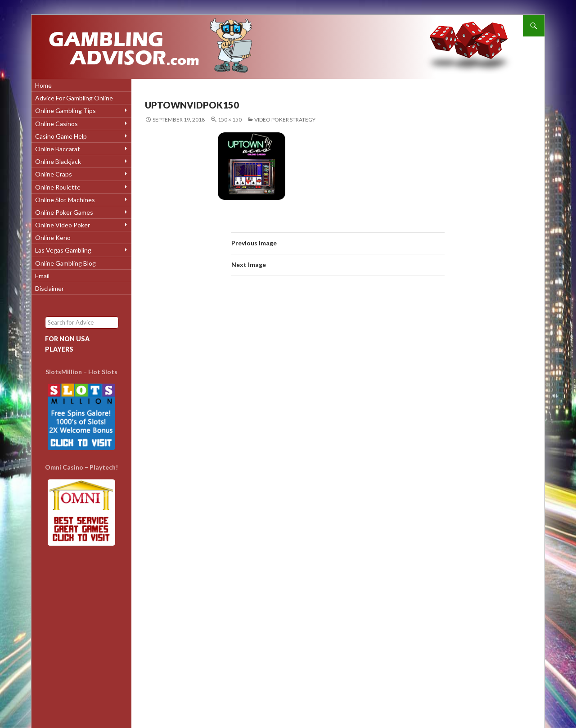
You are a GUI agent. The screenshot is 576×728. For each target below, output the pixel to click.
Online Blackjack (58, 161)
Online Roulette (58, 187)
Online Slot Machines (65, 200)
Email (42, 276)
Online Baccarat (58, 149)
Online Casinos (56, 124)
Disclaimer (49, 288)
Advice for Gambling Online (74, 98)
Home (43, 85)
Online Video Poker (63, 225)
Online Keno (53, 237)
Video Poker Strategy (285, 120)
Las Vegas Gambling (63, 250)
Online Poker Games (64, 212)
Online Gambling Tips (65, 111)
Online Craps (54, 174)
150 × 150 (230, 120)
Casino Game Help (61, 136)
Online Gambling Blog (65, 263)
